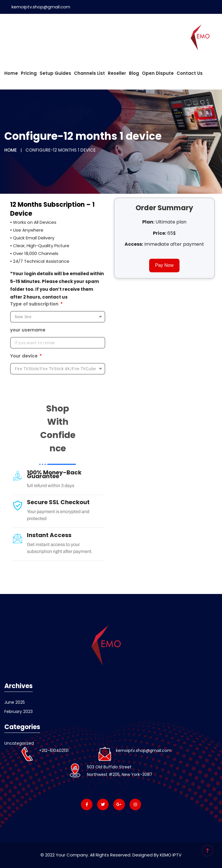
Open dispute (158, 73)
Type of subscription (35, 304)
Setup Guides (55, 73)
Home (11, 73)
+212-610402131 (54, 750)
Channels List (89, 73)
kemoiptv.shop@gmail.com (37, 7)
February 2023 (18, 711)
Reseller (117, 73)
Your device (24, 356)
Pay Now (164, 265)
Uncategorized (19, 743)
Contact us (190, 73)
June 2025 (15, 702)
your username (28, 330)
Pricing (29, 73)
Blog (134, 73)
